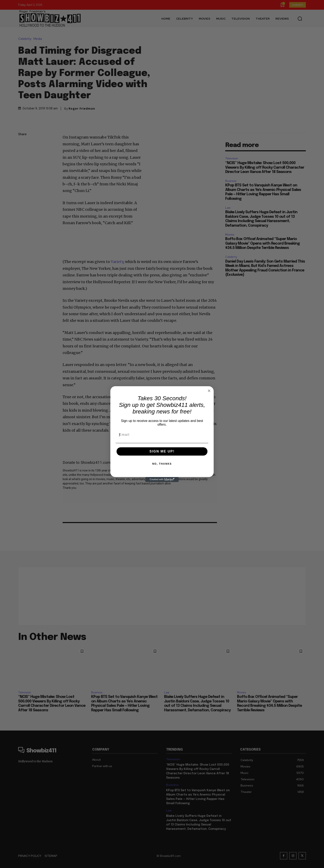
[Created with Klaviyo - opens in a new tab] (162, 480)
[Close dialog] (209, 391)
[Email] (162, 435)
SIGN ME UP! (162, 451)
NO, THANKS (162, 464)
